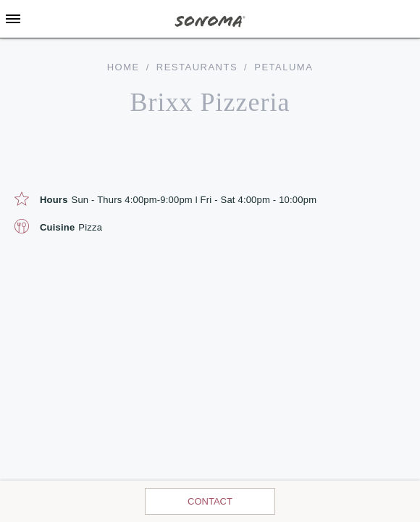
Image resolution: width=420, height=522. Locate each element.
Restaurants (197, 67)
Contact (210, 501)
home (123, 67)
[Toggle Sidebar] (13, 19)
